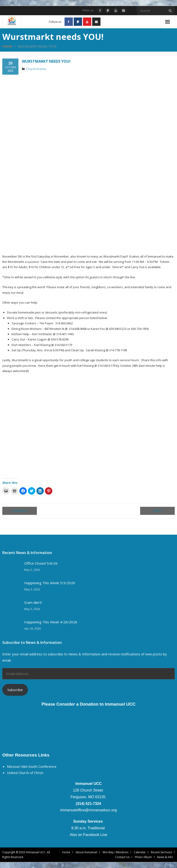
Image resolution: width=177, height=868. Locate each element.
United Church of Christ (25, 773)
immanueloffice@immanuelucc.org (88, 810)
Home (7, 46)
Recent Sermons (161, 852)
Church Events (36, 69)
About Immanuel (86, 852)
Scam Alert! (33, 603)
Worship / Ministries (115, 852)
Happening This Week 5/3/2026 (50, 583)
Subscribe (15, 690)
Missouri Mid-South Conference (32, 766)
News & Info (165, 857)
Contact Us (122, 857)
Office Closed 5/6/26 (41, 563)
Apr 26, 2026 (32, 629)
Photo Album (143, 857)
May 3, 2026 (32, 589)
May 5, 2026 (32, 570)
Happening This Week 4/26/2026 (51, 622)
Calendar (140, 852)
